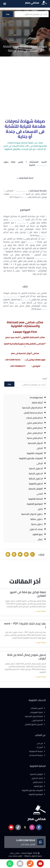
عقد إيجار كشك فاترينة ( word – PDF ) (25, 625)
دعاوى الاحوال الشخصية (32, 514)
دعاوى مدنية (37, 524)
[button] (5, 4)
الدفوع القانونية (36, 484)
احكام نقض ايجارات (34, 418)
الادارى (40, 448)
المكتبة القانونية (36, 499)
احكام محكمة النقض (33, 413)
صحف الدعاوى (36, 529)
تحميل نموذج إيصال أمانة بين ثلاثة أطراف (27, 657)
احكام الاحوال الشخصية (32, 408)
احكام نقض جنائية (35, 428)
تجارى (40, 509)
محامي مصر (32, 3)
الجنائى (40, 463)
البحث (44, 378)
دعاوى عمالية (37, 519)
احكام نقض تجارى (35, 423)
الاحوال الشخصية (35, 443)
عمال (40, 539)
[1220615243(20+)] (40, 842)
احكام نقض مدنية (35, 438)
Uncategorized (36, 397)
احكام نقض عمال (35, 433)
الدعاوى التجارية (36, 473)
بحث (8, 14)
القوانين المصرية (36, 489)
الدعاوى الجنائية (36, 479)
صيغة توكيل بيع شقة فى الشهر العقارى (28, 594)
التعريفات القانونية (35, 453)
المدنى (40, 494)
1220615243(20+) (26, 840)
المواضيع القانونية (35, 504)
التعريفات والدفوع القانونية (31, 458)
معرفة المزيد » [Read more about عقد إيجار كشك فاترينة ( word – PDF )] (41, 643)
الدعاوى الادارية (36, 468)
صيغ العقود (38, 534)
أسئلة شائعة (37, 403)
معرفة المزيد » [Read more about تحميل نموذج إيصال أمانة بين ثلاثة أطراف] (41, 677)
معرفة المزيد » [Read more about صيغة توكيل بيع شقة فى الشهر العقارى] (41, 611)
